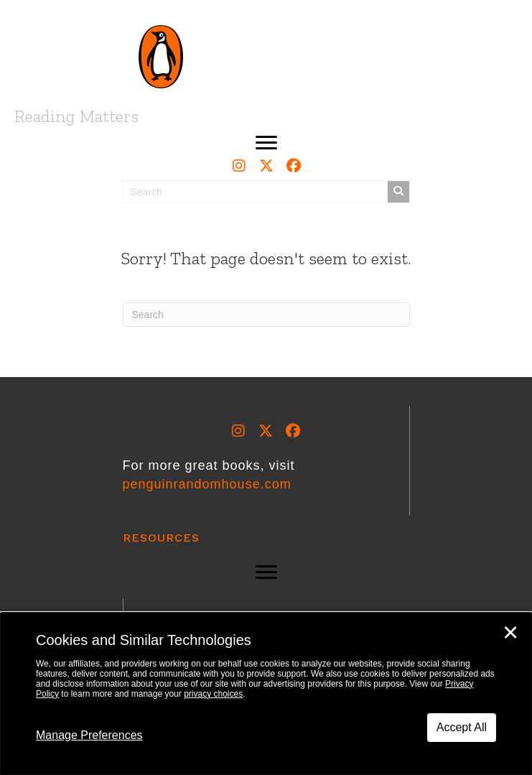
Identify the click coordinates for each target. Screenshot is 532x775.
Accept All (462, 727)
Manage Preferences (89, 735)
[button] (266, 143)
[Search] (266, 315)
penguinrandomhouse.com (207, 484)
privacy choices (213, 694)
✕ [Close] (510, 633)
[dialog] (266, 694)
